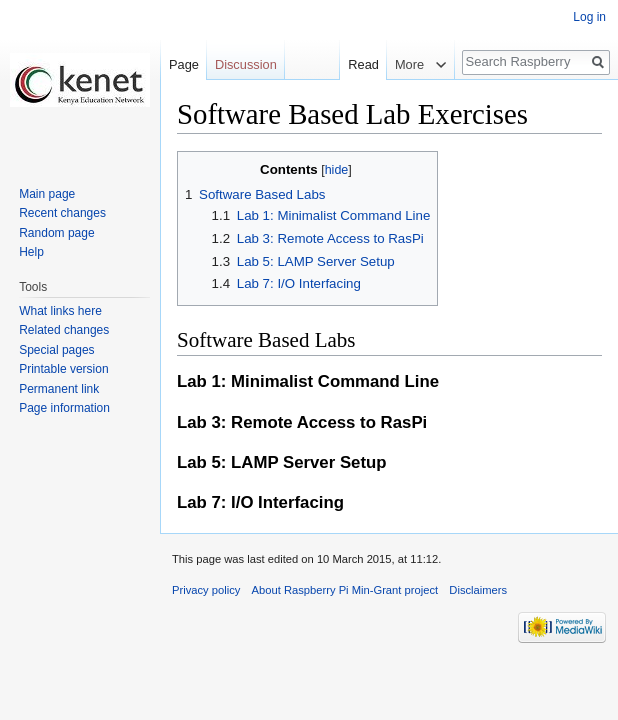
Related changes (64, 330)
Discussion (246, 64)
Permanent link (59, 389)
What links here (60, 311)
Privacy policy (206, 590)
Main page (47, 194)
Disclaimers (478, 590)
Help (31, 252)
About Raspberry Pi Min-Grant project (345, 590)
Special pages (56, 350)
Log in (589, 17)
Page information (64, 408)
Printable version (63, 369)
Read (359, 64)
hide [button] (337, 170)
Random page (56, 233)
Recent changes (62, 213)
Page (184, 64)
